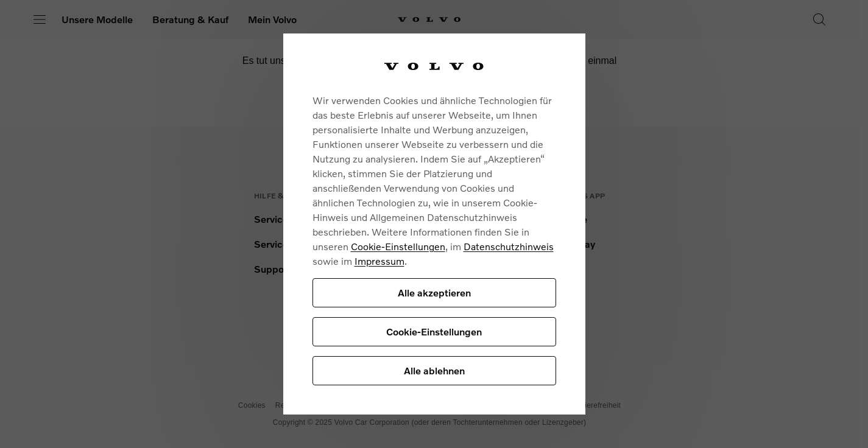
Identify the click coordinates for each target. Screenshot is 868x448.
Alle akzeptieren (434, 292)
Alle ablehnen (434, 370)
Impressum (379, 261)
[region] (434, 224)
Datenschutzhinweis (509, 246)
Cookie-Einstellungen (398, 246)
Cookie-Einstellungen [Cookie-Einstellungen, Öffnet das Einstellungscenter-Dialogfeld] (434, 331)
